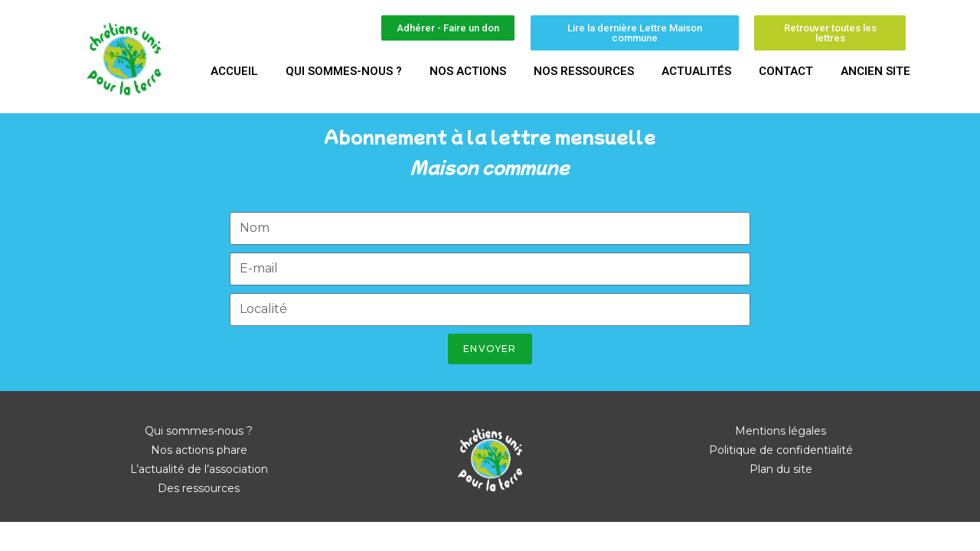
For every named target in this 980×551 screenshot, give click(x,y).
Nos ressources (584, 71)
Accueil (234, 71)
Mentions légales (781, 431)
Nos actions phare (199, 450)
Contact (786, 71)
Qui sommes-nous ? (344, 71)
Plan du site (781, 469)
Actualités (696, 71)
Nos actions (468, 71)
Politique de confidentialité (781, 450)
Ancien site (875, 71)
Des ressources (199, 488)
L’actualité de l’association (199, 469)
